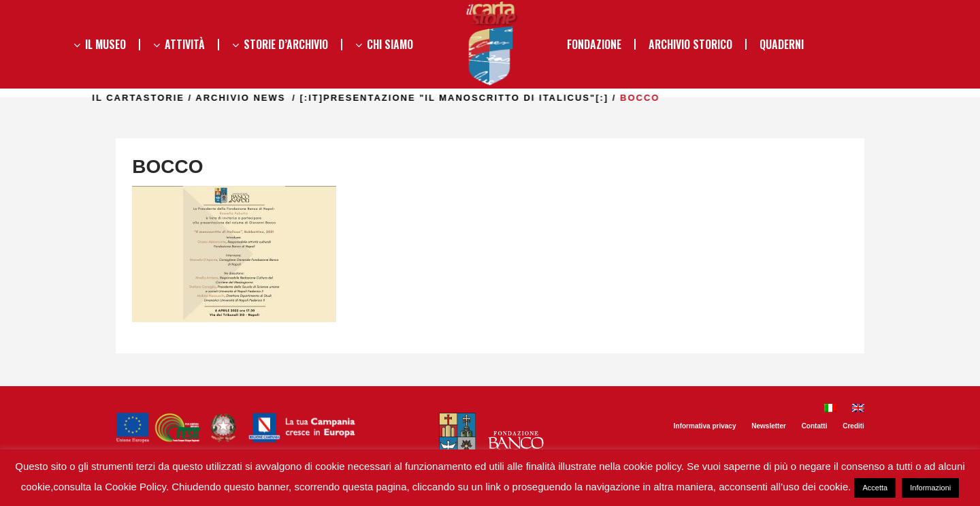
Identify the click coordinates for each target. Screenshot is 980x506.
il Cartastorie (164, 98)
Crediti (853, 426)
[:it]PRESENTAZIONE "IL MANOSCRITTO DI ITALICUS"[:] (480, 98)
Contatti (815, 426)
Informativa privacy (705, 426)
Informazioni (930, 488)
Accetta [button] (875, 488)
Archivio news (266, 98)
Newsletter (769, 426)
